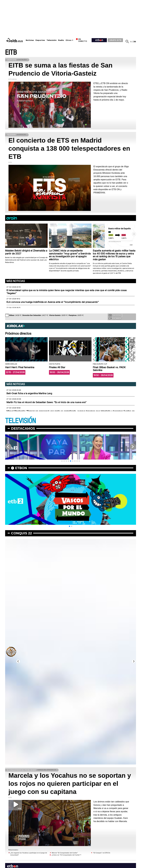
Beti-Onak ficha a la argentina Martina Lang (29, 393)
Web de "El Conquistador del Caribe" (65, 853)
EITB (11, 52)
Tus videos (115, 318)
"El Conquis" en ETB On (102, 853)
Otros (68, 40)
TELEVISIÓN (21, 421)
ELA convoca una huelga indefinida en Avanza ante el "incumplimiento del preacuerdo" (53, 302)
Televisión (52, 40)
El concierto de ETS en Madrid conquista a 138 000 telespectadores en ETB (69, 148)
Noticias (30, 40)
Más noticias (16, 281)
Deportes (40, 40)
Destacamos (23, 428)
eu (131, 42)
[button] (134, 234)
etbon (21, 468)
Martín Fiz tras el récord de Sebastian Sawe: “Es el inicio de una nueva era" (46, 402)
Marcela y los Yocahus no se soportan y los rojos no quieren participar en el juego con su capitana (70, 784)
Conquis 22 (21, 533)
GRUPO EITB (115, 40)
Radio (61, 40)
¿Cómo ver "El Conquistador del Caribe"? (66, 855)
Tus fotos (115, 315)
